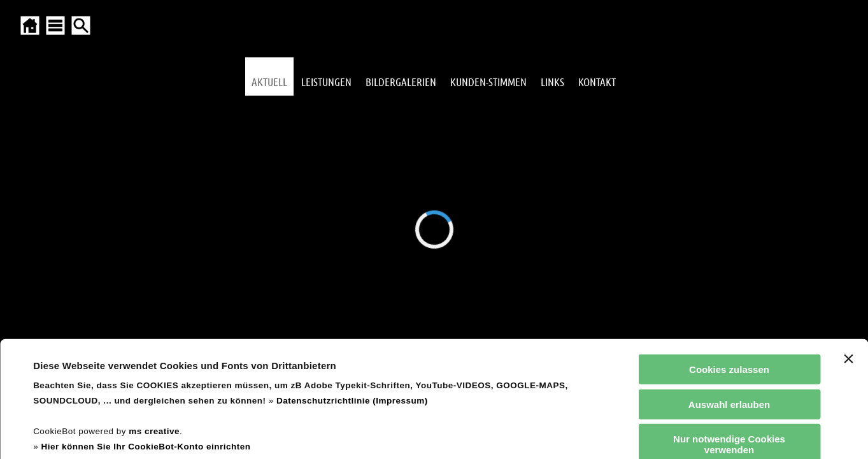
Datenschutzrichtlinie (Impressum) (352, 292)
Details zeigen (544, 434)
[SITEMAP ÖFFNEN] (55, 25)
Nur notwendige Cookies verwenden (729, 336)
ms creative (154, 323)
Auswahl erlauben (729, 295)
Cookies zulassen (729, 261)
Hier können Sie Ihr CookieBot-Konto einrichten (146, 338)
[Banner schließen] (848, 251)
